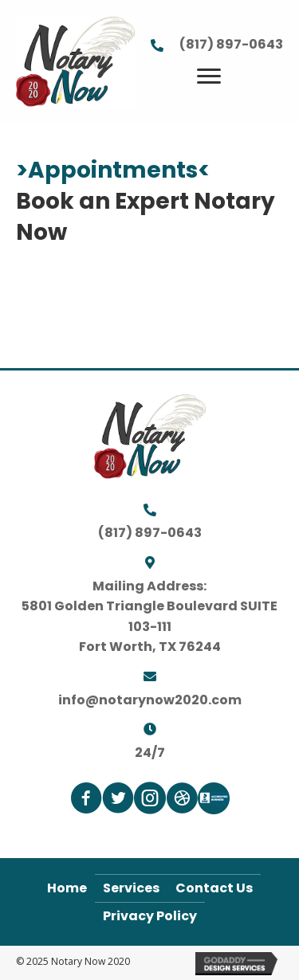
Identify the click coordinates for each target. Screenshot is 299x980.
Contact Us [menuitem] (214, 888)
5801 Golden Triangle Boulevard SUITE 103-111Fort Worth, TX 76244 (149, 626)
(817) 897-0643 (231, 44)
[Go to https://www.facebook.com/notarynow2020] (86, 800)
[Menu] (209, 76)
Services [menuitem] (131, 888)
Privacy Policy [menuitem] (150, 916)
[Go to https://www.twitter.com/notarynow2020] (118, 800)
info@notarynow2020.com (150, 700)
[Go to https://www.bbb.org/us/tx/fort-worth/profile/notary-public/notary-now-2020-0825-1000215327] (214, 798)
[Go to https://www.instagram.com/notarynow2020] (150, 800)
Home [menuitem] (67, 888)
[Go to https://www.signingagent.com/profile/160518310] (182, 800)
